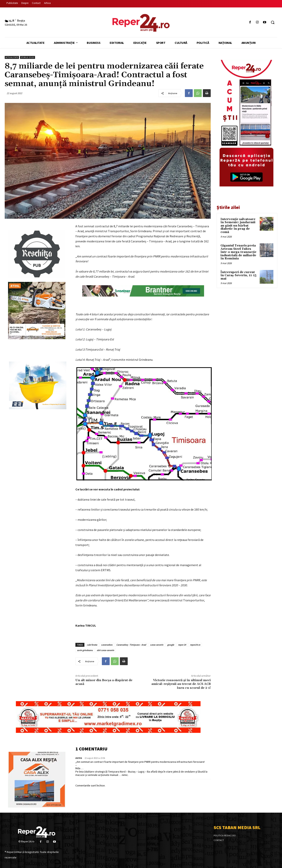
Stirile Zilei (28, 57)
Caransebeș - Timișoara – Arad (131, 645)
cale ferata (92, 645)
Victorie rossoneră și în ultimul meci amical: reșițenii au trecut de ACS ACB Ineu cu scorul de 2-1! (181, 684)
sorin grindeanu (85, 650)
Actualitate (12, 57)
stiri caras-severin (105, 650)
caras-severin (157, 645)
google (171, 645)
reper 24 (182, 645)
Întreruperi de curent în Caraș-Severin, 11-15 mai (238, 275)
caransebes (107, 645)
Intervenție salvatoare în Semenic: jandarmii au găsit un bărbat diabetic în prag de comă (238, 226)
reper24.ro (195, 645)
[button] (273, 22)
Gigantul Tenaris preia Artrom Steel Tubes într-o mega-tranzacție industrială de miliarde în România (238, 252)
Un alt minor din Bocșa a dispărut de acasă (104, 682)
